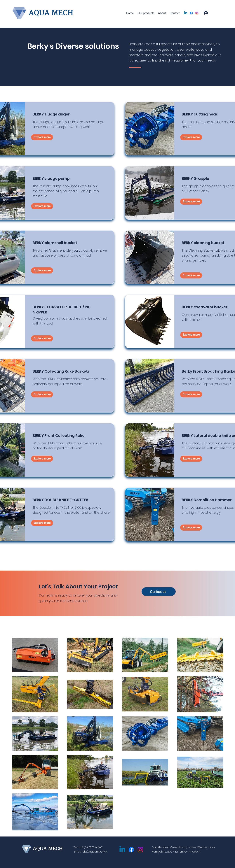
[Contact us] (159, 592)
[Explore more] (42, 137)
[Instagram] (197, 13)
